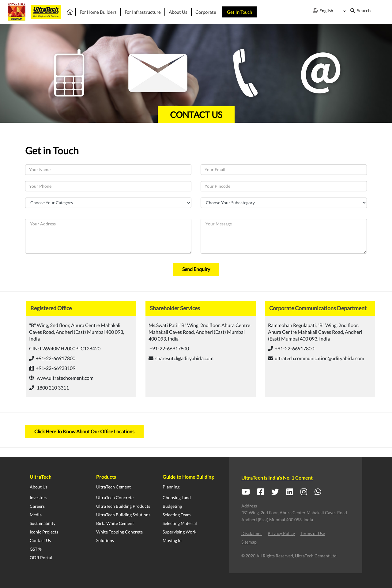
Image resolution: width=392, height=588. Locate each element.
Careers (37, 506)
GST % (36, 549)
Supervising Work (179, 532)
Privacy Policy (281, 533)
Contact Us (40, 540)
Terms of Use (313, 533)
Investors (38, 498)
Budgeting (172, 506)
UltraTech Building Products (123, 506)
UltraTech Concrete (115, 498)
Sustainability (43, 523)
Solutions (105, 540)
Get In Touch (239, 12)
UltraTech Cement (113, 487)
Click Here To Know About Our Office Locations (84, 431)
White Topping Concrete (119, 532)
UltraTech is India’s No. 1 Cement (277, 478)
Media (36, 515)
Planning (171, 487)
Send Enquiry (196, 269)
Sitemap (249, 542)
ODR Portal (41, 558)
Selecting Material (180, 523)
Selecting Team (177, 515)
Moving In (172, 540)
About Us (39, 487)
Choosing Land (177, 498)
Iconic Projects (44, 532)
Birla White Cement (115, 523)
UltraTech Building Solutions (123, 515)
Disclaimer (252, 533)
